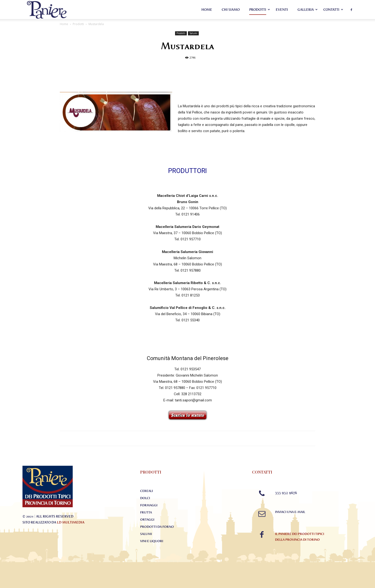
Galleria (306, 10)
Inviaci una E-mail (290, 512)
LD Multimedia (71, 522)
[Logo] (47, 10)
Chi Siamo (231, 10)
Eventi (282, 10)
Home (207, 10)
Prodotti (258, 10)
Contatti (331, 10)
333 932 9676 (286, 493)
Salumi (193, 33)
